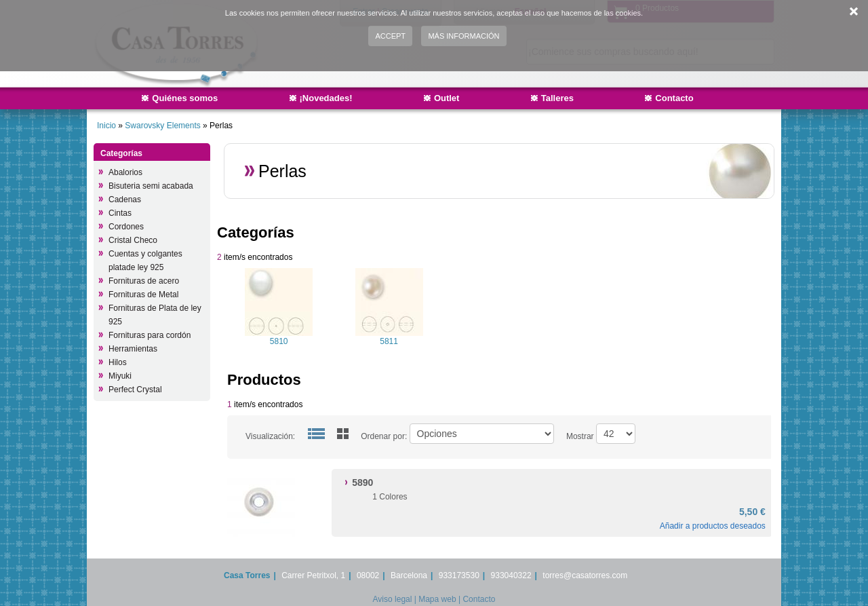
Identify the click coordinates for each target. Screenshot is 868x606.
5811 (389, 341)
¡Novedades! (326, 98)
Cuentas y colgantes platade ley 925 (145, 261)
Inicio (106, 126)
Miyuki (120, 376)
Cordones (126, 227)
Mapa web (437, 599)
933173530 (459, 575)
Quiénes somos (185, 98)
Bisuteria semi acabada (151, 186)
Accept (390, 36)
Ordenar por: (384, 436)
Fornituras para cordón (150, 335)
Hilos (118, 362)
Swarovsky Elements (164, 126)
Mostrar (580, 436)
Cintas (120, 213)
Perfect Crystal (135, 390)
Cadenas (125, 200)
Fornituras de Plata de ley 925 (155, 315)
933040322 (511, 575)
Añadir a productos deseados (713, 526)
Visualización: (270, 436)
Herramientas (133, 349)
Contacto (674, 98)
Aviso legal (393, 599)
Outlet (447, 98)
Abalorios (125, 172)
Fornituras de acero (144, 281)
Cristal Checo (133, 240)
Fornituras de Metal (143, 295)
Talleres (557, 98)
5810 (279, 341)
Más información (463, 36)
